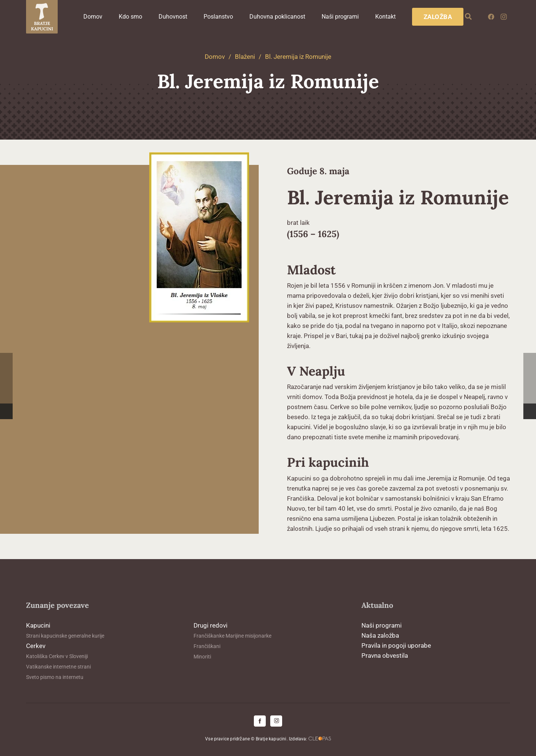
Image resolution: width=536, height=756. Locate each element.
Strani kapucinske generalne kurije (65, 636)
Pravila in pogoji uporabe (396, 645)
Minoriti (202, 657)
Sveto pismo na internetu (55, 677)
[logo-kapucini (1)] (42, 17)
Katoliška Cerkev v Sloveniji (57, 656)
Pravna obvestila (385, 655)
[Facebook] (491, 17)
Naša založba (380, 635)
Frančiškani (207, 646)
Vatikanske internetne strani (58, 667)
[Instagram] (504, 17)
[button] (469, 17)
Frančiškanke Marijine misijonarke (232, 636)
